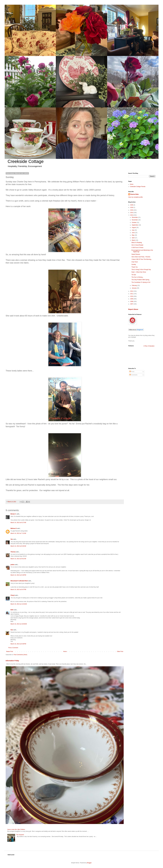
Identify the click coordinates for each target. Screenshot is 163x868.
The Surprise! (20, 835)
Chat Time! (135, 262)
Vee (12, 539)
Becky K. (13, 514)
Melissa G (14, 528)
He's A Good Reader (137, 245)
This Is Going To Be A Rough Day (141, 270)
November (135, 220)
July (133, 230)
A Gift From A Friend (137, 248)
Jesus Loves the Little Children (16, 829)
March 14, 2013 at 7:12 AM (18, 533)
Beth (12, 610)
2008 (132, 301)
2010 (132, 296)
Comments (133, 375)
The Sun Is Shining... (138, 277)
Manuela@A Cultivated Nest (19, 581)
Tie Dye (134, 275)
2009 (132, 299)
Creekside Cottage (26, 161)
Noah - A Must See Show (139, 272)
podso (12, 565)
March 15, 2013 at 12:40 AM (19, 604)
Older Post (120, 651)
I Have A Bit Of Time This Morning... (142, 259)
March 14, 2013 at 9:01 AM (18, 559)
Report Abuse (133, 309)
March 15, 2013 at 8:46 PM (18, 644)
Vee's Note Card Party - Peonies (141, 257)
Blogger (89, 863)
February (135, 285)
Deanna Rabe (135, 194)
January (134, 288)
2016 (132, 207)
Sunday (134, 264)
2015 (132, 210)
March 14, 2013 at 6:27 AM (18, 523)
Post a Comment (13, 648)
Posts (132, 372)
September (135, 225)
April (133, 238)
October (134, 222)
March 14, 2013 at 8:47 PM (18, 590)
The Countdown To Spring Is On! (141, 282)
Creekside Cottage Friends (138, 187)
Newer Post (10, 651)
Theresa (13, 552)
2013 (132, 215)
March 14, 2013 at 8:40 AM (18, 546)
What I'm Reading (137, 243)
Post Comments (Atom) (20, 655)
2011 (132, 294)
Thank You (135, 267)
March (134, 240)
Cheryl (13, 595)
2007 (132, 304)
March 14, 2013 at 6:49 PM (18, 575)
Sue (12, 630)
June (133, 233)
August (134, 228)
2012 (132, 291)
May (133, 235)
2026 (132, 205)
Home (65, 651)
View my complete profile (135, 197)
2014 (132, 213)
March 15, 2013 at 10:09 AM (19, 624)
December (135, 217)
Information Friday (12, 661)
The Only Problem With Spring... (141, 280)
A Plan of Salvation (149, 346)
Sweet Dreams (136, 254)
